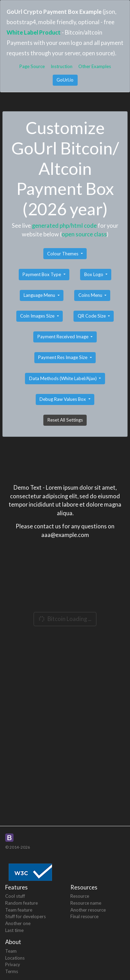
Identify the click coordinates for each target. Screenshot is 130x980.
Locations (15, 958)
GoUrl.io (65, 80)
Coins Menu (91, 295)
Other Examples (95, 66)
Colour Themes (63, 254)
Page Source (32, 66)
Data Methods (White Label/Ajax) (63, 378)
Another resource (88, 910)
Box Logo (94, 274)
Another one (18, 923)
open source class (84, 234)
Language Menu (40, 295)
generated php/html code (64, 225)
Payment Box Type (42, 274)
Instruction (62, 66)
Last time (14, 930)
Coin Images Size (38, 316)
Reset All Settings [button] (65, 420)
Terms (12, 971)
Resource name (86, 903)
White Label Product (34, 32)
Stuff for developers (25, 916)
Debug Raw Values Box (63, 399)
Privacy (13, 964)
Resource (80, 896)
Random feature (21, 903)
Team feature (19, 910)
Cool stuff (15, 896)
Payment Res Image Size (63, 357)
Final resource (84, 916)
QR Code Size (92, 316)
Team (11, 951)
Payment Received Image (63, 337)
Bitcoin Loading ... (64, 619)
